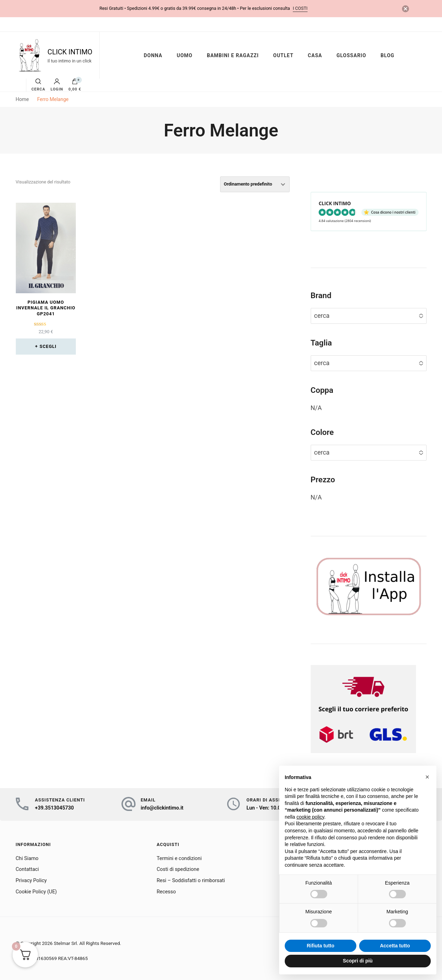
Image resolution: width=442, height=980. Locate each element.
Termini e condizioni (179, 858)
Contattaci (27, 869)
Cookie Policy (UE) (36, 892)
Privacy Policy (31, 881)
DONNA (153, 55)
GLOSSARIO (351, 55)
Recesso (166, 892)
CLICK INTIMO (70, 52)
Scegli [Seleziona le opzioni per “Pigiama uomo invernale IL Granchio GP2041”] (48, 346)
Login (57, 85)
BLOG (387, 55)
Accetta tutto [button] (395, 946)
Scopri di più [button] (358, 961)
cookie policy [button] (310, 817)
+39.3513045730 (55, 808)
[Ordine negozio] (255, 184)
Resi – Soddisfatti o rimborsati (191, 881)
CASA (315, 55)
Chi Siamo (27, 858)
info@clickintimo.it (162, 808)
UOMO (184, 55)
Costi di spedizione (178, 869)
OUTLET (283, 55)
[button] (427, 777)
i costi (300, 8)
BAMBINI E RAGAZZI (233, 55)
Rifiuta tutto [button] (321, 946)
